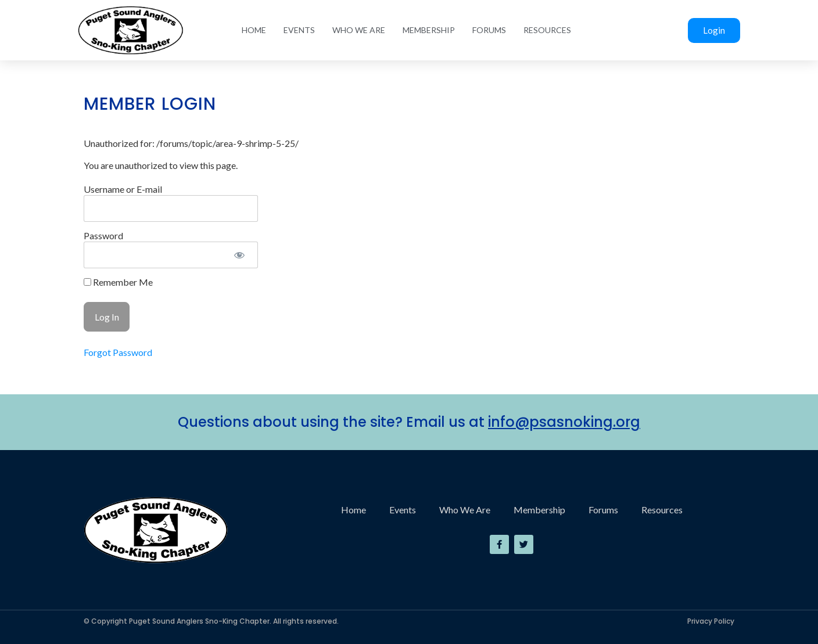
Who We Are (359, 30)
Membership (429, 30)
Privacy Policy (711, 621)
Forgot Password (118, 352)
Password (103, 235)
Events (299, 30)
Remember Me (118, 282)
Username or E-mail (123, 189)
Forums (489, 30)
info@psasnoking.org (564, 422)
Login (714, 30)
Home (254, 30)
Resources (547, 30)
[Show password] (239, 255)
